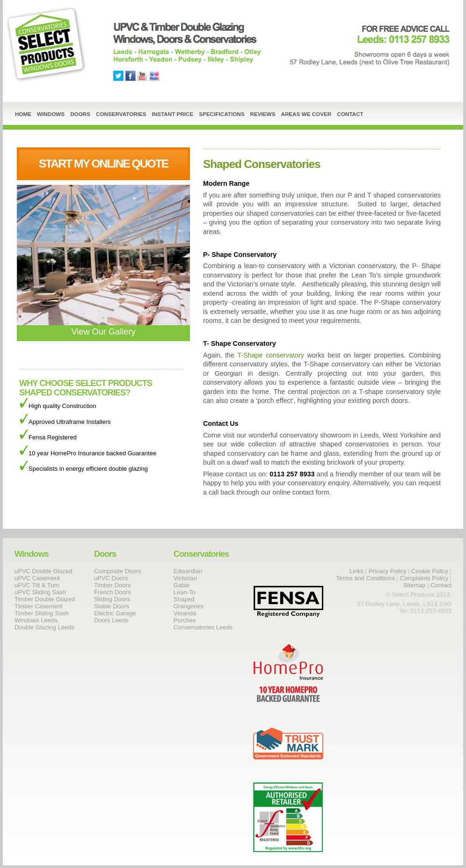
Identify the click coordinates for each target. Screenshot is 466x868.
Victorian (185, 578)
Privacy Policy (388, 571)
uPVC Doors (111, 578)
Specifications (222, 114)
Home (23, 114)
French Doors (113, 592)
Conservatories (121, 114)
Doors (80, 114)
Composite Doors (117, 571)
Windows (51, 114)
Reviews (263, 114)
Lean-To (185, 592)
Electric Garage (115, 613)
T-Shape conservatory (270, 355)
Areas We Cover (306, 114)
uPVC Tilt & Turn (37, 585)
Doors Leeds (111, 620)
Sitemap (415, 585)
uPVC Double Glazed (44, 571)
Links (357, 571)
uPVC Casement (37, 578)
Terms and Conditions (365, 578)
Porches (185, 620)
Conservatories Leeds (203, 627)
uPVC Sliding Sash (40, 592)
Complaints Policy (424, 578)
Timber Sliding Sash (42, 613)
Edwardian (188, 571)
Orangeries (189, 606)
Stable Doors (112, 606)
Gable (182, 585)
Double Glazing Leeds (44, 627)
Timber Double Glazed (45, 599)
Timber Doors (112, 585)
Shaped (184, 599)
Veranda (185, 613)
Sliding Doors (112, 599)
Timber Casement (39, 606)
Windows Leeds (36, 620)
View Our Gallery (103, 327)
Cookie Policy (430, 571)
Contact (350, 114)
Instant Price (173, 114)
